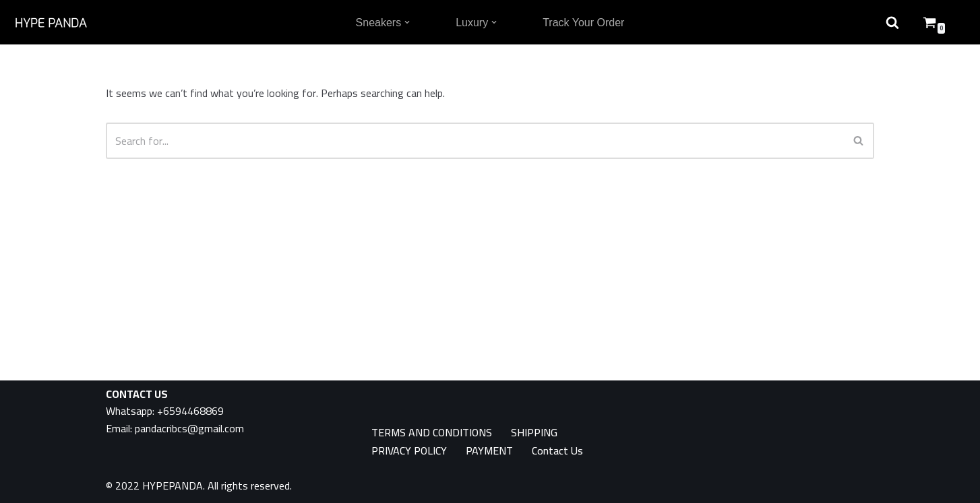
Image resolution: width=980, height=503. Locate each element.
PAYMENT (489, 451)
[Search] (475, 141)
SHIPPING (534, 433)
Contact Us (557, 451)
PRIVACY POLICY (409, 451)
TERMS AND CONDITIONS (432, 433)
